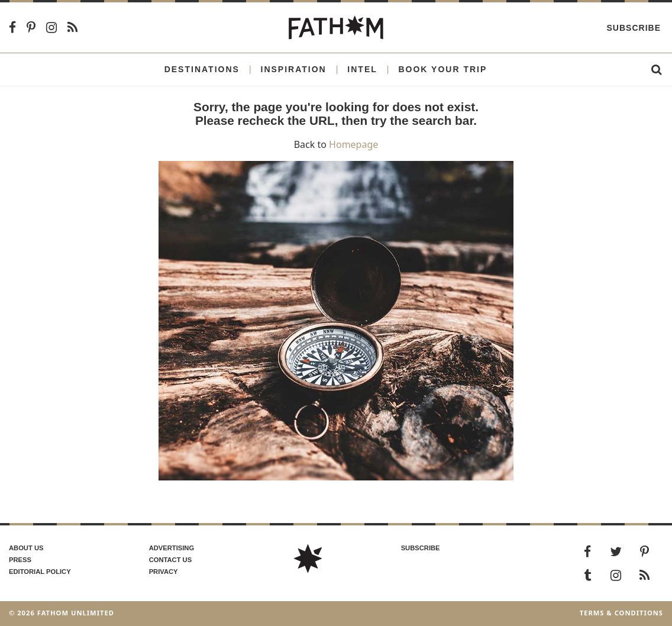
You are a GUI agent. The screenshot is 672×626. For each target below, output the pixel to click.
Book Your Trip (442, 69)
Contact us (171, 560)
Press (20, 560)
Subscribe (634, 28)
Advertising (172, 548)
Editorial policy (40, 572)
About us (26, 548)
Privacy (164, 572)
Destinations (202, 69)
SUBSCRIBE (421, 548)
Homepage (353, 144)
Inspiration (294, 69)
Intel (362, 69)
